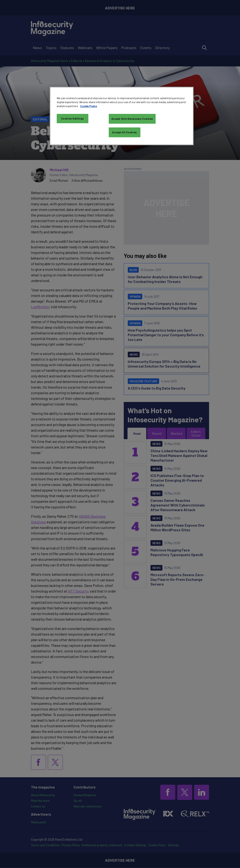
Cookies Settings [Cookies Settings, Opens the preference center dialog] (73, 118)
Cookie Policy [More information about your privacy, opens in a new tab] (89, 106)
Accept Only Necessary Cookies (132, 119)
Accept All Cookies (124, 132)
